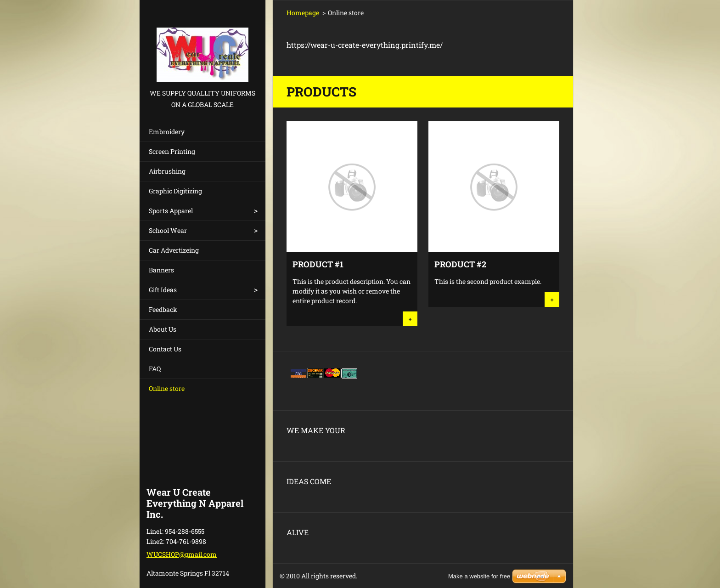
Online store (167, 388)
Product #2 (460, 264)
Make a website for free (479, 576)
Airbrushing (167, 171)
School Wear (168, 230)
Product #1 (318, 264)
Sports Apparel (171, 211)
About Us (163, 329)
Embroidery (167, 132)
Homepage (303, 13)
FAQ (155, 369)
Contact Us (165, 349)
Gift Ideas (163, 290)
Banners (161, 270)
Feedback (163, 309)
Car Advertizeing (174, 250)
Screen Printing (172, 151)
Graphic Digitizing (175, 191)
